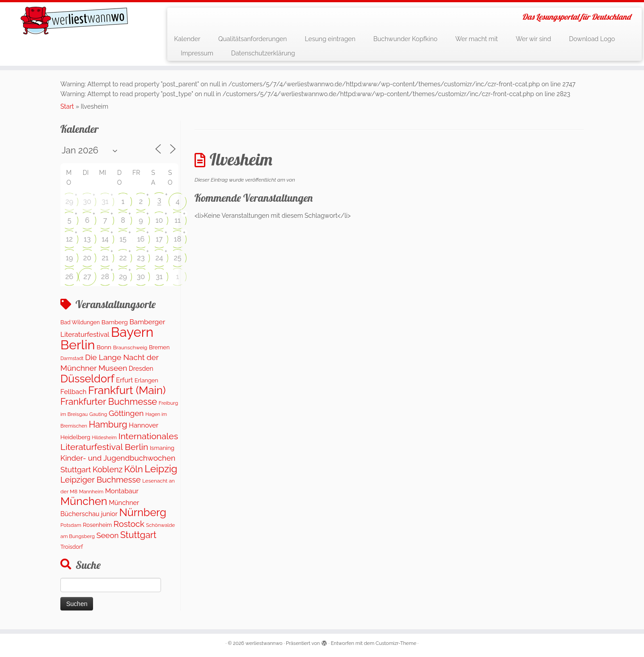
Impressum (197, 53)
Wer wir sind (533, 39)
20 (87, 258)
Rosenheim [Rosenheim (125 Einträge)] (97, 525)
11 (178, 220)
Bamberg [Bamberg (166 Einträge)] (115, 322)
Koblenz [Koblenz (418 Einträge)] (108, 469)
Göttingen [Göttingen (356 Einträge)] (126, 413)
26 (69, 277)
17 (159, 239)
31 (105, 201)
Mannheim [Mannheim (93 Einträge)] (91, 492)
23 (141, 258)
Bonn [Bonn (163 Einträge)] (104, 347)
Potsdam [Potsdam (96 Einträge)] (71, 525)
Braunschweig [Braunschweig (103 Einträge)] (130, 348)
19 (69, 258)
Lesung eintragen (330, 39)
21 (105, 258)
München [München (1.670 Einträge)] (84, 501)
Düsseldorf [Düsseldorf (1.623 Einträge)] (87, 379)
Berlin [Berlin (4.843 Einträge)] (78, 345)
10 (159, 220)
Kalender (187, 39)
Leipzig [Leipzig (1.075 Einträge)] (161, 469)
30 (87, 201)
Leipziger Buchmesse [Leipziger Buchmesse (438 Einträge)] (101, 480)
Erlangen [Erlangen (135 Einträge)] (146, 380)
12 (69, 239)
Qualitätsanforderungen (253, 39)
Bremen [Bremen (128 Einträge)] (159, 347)
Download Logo (592, 39)
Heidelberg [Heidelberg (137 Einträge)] (75, 437)
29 (69, 201)
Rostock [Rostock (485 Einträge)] (129, 524)
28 (105, 277)
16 (141, 239)
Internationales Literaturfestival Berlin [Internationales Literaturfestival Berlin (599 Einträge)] (119, 442)
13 (87, 239)
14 (105, 239)
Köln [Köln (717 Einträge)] (134, 469)
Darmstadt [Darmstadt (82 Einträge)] (72, 358)
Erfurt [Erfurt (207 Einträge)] (124, 380)
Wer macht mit (477, 39)
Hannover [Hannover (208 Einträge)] (144, 425)
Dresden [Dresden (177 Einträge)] (141, 369)
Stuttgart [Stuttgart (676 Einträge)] (138, 535)
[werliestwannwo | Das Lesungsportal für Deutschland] (74, 21)
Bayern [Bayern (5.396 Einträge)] (132, 332)
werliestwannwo (264, 643)
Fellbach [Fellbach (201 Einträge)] (73, 392)
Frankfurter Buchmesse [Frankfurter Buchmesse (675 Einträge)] (109, 402)
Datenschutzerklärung (263, 53)
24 (159, 258)
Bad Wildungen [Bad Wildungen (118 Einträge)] (80, 322)
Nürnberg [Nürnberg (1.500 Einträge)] (142, 513)
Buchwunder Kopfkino (405, 39)
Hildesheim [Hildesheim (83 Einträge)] (104, 437)
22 (123, 258)
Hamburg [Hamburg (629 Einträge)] (108, 424)
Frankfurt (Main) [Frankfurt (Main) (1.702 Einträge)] (127, 390)
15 (123, 239)
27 (87, 277)
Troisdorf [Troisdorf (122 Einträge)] (72, 547)
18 (178, 239)
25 (177, 258)
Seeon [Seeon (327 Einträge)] (107, 535)
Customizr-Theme (396, 643)
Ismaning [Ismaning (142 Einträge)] (162, 448)
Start (67, 106)
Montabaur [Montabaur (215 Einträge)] (122, 491)
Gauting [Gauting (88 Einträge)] (98, 414)
